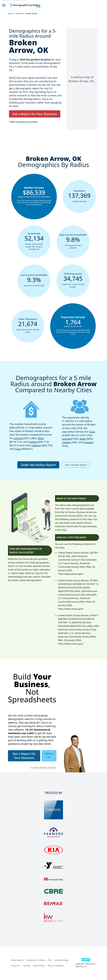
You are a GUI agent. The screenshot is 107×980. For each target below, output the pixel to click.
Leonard (18, 438)
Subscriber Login (61, 960)
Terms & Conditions (56, 966)
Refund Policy (39, 966)
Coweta (33, 442)
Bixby (41, 438)
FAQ (38, 573)
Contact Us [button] (49, 755)
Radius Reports (17, 960)
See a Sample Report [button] (76, 465)
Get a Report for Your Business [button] (35, 114)
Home (10, 13)
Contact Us (15, 966)
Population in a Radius (36, 960)
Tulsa (18, 449)
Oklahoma (19, 13)
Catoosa (36, 445)
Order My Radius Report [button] (38, 465)
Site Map (27, 966)
